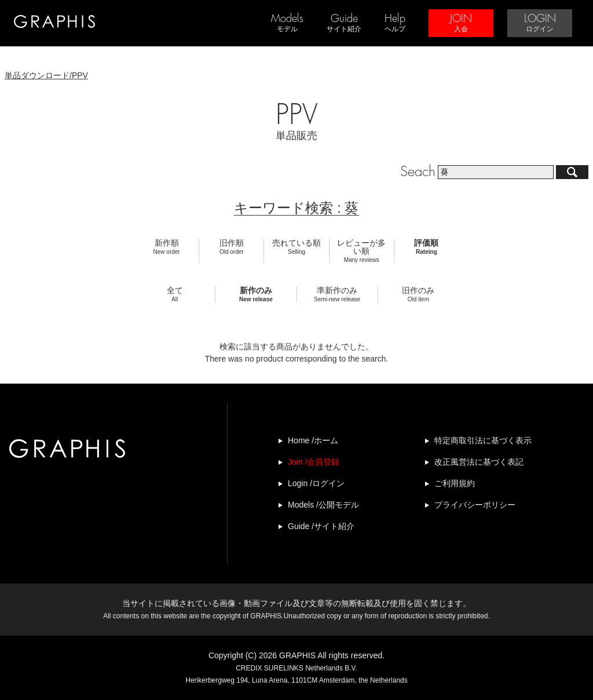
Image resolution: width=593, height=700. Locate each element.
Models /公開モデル (323, 505)
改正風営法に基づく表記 (479, 462)
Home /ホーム (313, 440)
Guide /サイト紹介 (321, 526)
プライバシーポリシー (475, 505)
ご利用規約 (455, 483)
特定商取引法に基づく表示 (483, 440)
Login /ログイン (316, 483)
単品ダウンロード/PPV (46, 75)
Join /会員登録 (314, 462)
